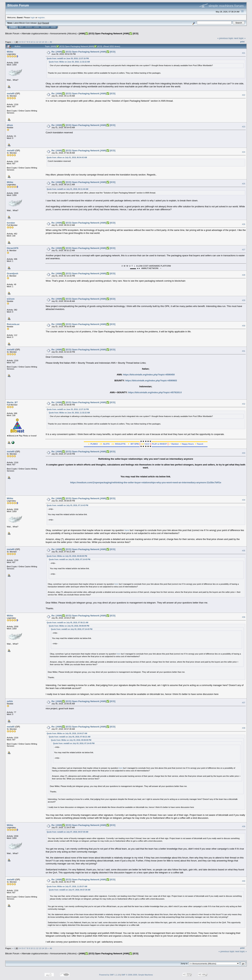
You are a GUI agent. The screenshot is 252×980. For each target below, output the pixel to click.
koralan (11, 223)
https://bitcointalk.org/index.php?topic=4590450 (149, 375)
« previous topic (225, 38)
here (127, 530)
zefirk (10, 701)
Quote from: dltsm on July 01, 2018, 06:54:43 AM (67, 158)
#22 (244, 95)
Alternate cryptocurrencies (35, 33)
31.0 (39, 23)
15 (46, 42)
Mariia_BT (12, 402)
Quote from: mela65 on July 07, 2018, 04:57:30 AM (67, 832)
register (41, 17)
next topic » (240, 38)
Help (21, 27)
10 (32, 42)
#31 (244, 351)
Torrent (45, 23)
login (33, 17)
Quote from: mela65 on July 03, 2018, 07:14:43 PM (67, 505)
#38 (244, 728)
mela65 (11, 93)
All (51, 42)
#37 (244, 703)
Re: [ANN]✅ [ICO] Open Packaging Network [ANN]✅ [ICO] (83, 52)
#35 (244, 551)
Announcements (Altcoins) (63, 33)
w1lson (11, 299)
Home (13, 27)
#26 (244, 224)
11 (34, 42)
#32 (244, 404)
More (53, 27)
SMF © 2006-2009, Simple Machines (137, 975)
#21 (244, 53)
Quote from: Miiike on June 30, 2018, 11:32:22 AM (69, 62)
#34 (244, 500)
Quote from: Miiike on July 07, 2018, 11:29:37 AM (67, 887)
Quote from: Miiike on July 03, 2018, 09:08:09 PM (67, 556)
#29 (244, 300)
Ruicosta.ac (13, 324)
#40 (244, 881)
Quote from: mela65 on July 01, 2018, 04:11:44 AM (67, 189)
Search (29, 27)
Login (36, 27)
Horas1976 (13, 248)
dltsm (10, 125)
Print (242, 42)
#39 (244, 826)
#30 (244, 326)
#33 (244, 453)
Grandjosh (13, 273)
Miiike (10, 52)
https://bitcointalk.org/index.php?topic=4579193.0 (155, 392)
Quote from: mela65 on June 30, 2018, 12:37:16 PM (68, 59)
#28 (244, 275)
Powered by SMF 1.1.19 (110, 975)
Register (45, 27)
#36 (244, 617)
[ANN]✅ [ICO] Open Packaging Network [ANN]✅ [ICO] (108, 33)
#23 (244, 127)
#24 (244, 152)
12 (37, 42)
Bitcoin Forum (12, 33)
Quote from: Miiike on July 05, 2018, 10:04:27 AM (67, 733)
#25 (244, 184)
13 (40, 42)
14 (43, 42)
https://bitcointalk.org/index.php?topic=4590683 (151, 381)
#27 (244, 250)
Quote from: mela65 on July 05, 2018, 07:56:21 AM (67, 623)
